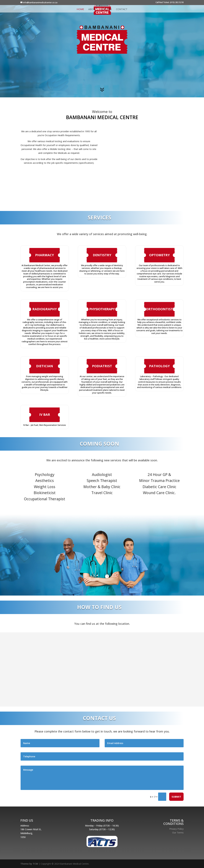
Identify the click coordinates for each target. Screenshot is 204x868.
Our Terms (178, 833)
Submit (176, 797)
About (93, 9)
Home (80, 9)
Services (106, 9)
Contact (122, 9)
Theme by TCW (29, 864)
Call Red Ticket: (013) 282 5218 (170, 3)
